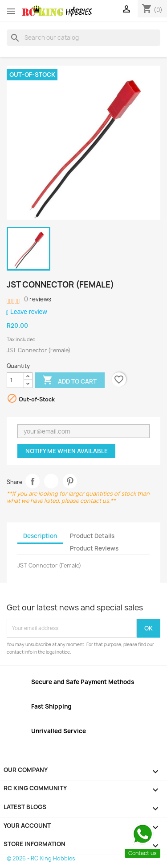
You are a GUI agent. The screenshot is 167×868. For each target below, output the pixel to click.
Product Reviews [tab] (94, 548)
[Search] (83, 38)
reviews (38, 299)
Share (33, 481)
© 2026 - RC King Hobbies (41, 858)
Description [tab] (40, 536)
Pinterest (70, 481)
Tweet (51, 481)
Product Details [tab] (92, 536)
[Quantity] (15, 380)
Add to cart (69, 381)
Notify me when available (67, 451)
